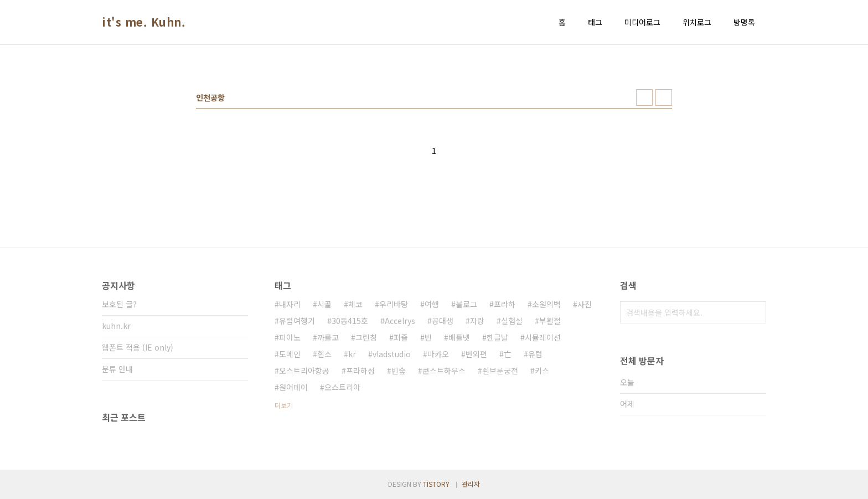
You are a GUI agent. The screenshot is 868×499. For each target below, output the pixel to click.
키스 (542, 371)
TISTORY (436, 484)
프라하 (505, 304)
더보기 (284, 405)
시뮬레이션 (543, 337)
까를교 (328, 337)
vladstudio (392, 354)
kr (352, 354)
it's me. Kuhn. (144, 22)
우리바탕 (394, 304)
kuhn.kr (116, 326)
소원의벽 (546, 304)
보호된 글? (119, 304)
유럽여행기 (297, 321)
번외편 (476, 354)
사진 (585, 304)
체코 (355, 304)
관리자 (471, 484)
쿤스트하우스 (444, 371)
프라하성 (360, 371)
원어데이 (293, 387)
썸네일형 (644, 97)
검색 (755, 312)
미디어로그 (642, 22)
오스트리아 (342, 387)
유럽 (535, 354)
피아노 (290, 337)
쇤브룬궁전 (500, 371)
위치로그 (697, 22)
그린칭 (366, 337)
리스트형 (664, 97)
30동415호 (350, 321)
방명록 (744, 22)
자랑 (477, 321)
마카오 (438, 354)
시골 (324, 304)
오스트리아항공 (304, 371)
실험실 (512, 321)
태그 (595, 22)
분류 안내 (117, 369)
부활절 (550, 321)
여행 (432, 304)
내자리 (290, 304)
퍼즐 (401, 337)
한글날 (497, 337)
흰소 (324, 354)
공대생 (443, 321)
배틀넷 (459, 337)
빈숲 (399, 371)
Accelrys (400, 321)
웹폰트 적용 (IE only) (138, 347)
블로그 (466, 304)
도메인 (290, 354)
